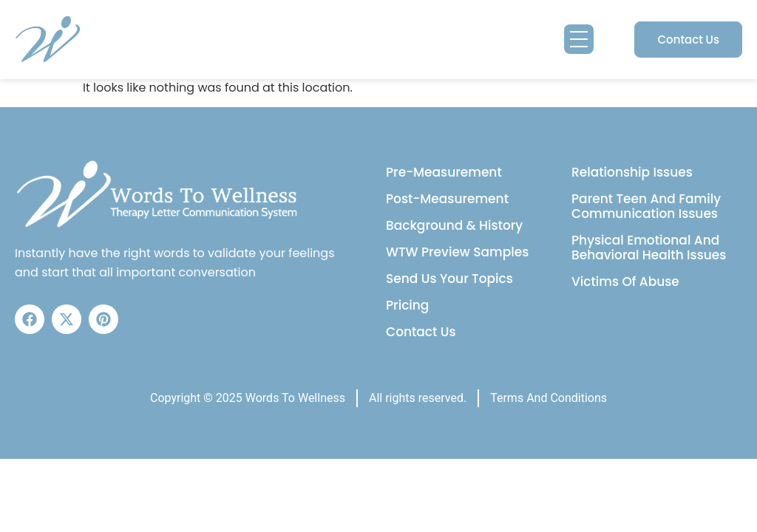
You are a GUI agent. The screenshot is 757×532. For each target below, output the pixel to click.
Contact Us (421, 332)
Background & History (454, 225)
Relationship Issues (632, 172)
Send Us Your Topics (449, 279)
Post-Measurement (447, 199)
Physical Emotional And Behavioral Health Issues (649, 248)
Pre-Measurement (444, 172)
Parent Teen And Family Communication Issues (646, 206)
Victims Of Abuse (625, 282)
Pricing (407, 305)
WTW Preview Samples (457, 252)
